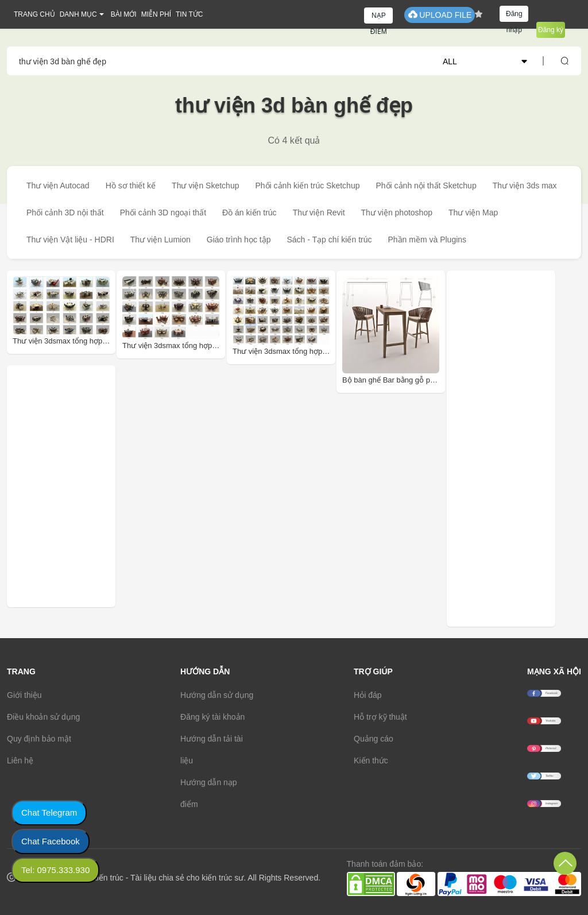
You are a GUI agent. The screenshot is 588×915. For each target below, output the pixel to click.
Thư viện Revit (319, 213)
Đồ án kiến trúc (249, 213)
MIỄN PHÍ (156, 14)
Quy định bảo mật (39, 739)
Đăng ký (551, 30)
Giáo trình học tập (239, 240)
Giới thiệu (24, 695)
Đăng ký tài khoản (212, 717)
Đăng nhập (514, 16)
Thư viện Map (473, 213)
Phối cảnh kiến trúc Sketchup (307, 186)
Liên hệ (20, 760)
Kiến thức (371, 760)
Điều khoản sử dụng (43, 717)
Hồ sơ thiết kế (131, 186)
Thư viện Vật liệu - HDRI (70, 240)
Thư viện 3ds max (525, 186)
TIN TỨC (189, 14)
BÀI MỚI (124, 14)
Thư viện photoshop (397, 213)
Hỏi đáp (367, 695)
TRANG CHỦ (34, 14)
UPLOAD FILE (440, 15)
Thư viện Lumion (160, 240)
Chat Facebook (51, 841)
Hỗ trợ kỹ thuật (380, 717)
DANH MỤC (78, 14)
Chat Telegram (49, 812)
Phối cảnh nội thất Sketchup (426, 186)
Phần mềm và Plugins (427, 240)
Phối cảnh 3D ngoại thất (163, 213)
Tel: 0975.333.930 (55, 870)
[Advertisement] (89, 486)
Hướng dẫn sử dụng (217, 695)
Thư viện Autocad (58, 186)
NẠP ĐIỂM (379, 18)
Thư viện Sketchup (205, 186)
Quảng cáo (374, 739)
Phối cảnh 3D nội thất (65, 213)
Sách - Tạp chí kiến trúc (329, 240)
